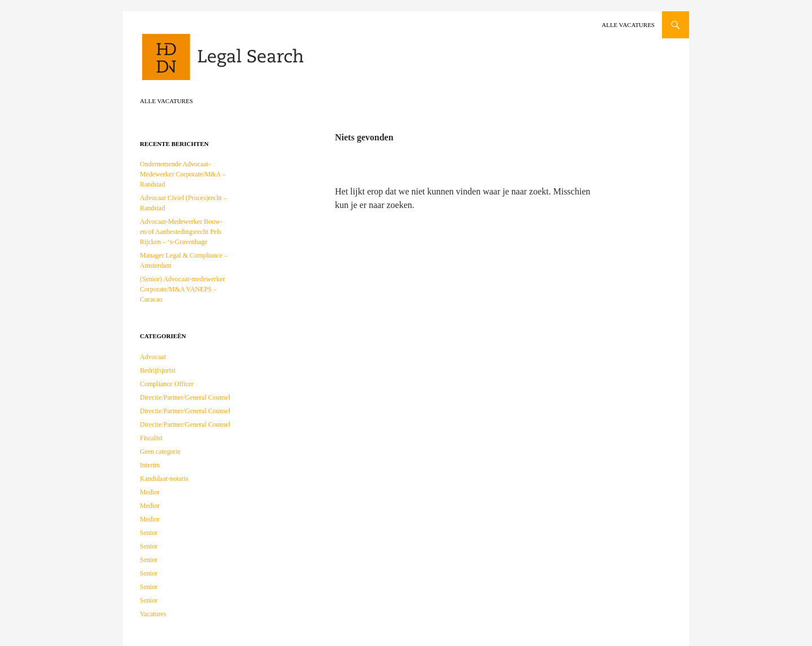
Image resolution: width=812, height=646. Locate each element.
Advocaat (153, 357)
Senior (149, 533)
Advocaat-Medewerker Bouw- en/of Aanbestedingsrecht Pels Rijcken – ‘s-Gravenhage (181, 232)
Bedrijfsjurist (158, 370)
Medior (150, 492)
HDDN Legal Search (258, 62)
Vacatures (153, 614)
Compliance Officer (167, 384)
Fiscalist (151, 438)
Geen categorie (160, 452)
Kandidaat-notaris (164, 479)
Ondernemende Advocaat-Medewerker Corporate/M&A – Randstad (183, 174)
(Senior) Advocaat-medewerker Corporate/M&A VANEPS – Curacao (182, 289)
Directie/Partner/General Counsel (185, 397)
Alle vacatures (628, 25)
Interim (150, 465)
